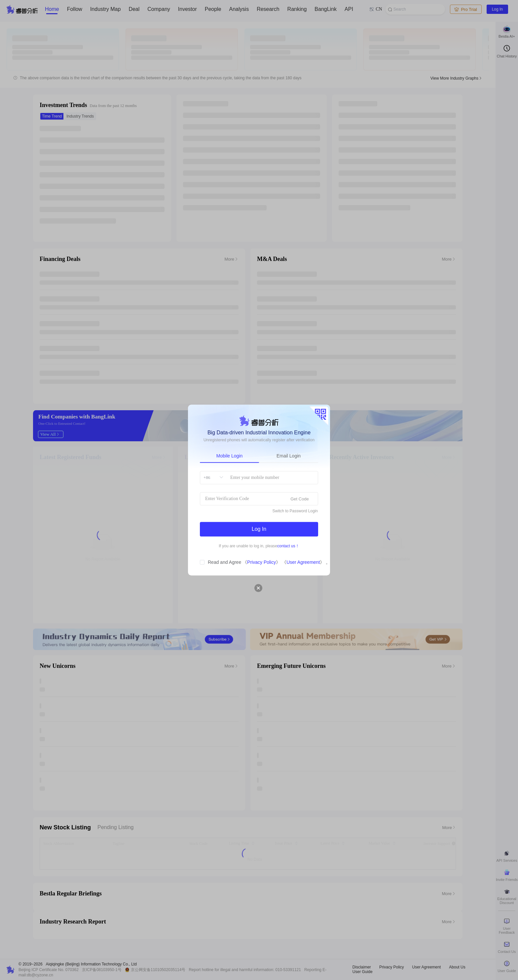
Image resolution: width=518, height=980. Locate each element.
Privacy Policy (261, 562)
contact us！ (288, 546)
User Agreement (303, 562)
